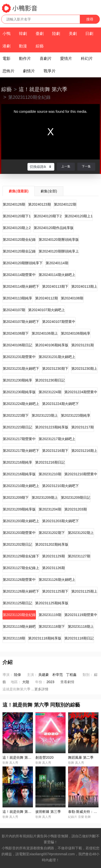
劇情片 (29, 71)
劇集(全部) (49, 191)
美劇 (73, 34)
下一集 (86, 166)
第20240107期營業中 (59, 322)
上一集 (66, 166)
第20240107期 (14, 310)
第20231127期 (79, 556)
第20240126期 (14, 204)
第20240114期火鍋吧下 (21, 286)
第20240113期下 (55, 286)
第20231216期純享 (17, 462)
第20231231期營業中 (19, 357)
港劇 (6, 46)
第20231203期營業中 (19, 533)
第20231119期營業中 (81, 615)
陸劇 (56, 34)
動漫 (23, 46)
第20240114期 (57, 263)
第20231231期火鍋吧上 (57, 357)
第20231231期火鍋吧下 (21, 369)
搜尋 (90, 19)
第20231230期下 (55, 369)
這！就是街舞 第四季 (19, 812)
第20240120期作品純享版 (54, 228)
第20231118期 (14, 638)
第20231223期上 (45, 415)
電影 (6, 59)
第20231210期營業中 (81, 474)
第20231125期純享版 (52, 603)
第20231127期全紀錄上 (21, 568)
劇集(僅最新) (19, 191)
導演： (8, 675)
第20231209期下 (16, 497)
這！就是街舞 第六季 (43, 89)
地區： (16, 682)
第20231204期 (50, 509)
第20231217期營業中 (19, 439)
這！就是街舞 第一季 (19, 757)
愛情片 (66, 59)
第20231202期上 (81, 533)
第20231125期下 (55, 591)
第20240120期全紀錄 (19, 240)
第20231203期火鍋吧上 (21, 521)
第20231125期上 (84, 591)
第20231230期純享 (17, 380)
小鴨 (6, 34)
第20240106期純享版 (52, 345)
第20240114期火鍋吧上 (57, 275)
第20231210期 (50, 474)
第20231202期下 (52, 533)
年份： (40, 682)
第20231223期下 (16, 415)
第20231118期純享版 (45, 638)
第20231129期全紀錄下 (21, 556)
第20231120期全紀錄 (19, 615)
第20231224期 (50, 392)
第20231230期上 (84, 369)
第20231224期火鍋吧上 (21, 404)
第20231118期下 (52, 626)
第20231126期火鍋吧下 (21, 591)
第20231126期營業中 (19, 580)
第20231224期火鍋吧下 (60, 404)
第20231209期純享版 (19, 509)
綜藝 (40, 46)
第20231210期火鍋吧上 (21, 486)
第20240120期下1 (17, 216)
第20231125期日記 (17, 603)
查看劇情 (67, 682)
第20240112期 (46, 298)
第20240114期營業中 (19, 275)
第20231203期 (76, 509)
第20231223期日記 (17, 427)
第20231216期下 (55, 451)
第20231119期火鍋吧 (19, 626)
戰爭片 (50, 71)
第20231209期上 (45, 497)
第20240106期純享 (76, 333)
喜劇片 (46, 59)
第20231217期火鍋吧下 (21, 451)
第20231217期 (83, 427)
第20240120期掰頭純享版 (59, 240)
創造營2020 (45, 757)
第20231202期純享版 (52, 544)
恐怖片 (8, 71)
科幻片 (87, 59)
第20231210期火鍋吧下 (60, 486)
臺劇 (40, 34)
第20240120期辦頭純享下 (23, 263)
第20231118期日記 (79, 638)
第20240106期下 (16, 333)
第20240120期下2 (48, 216)
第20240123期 (39, 204)
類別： (88, 675)
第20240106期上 (45, 333)
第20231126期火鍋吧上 (57, 580)
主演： (32, 675)
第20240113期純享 (17, 298)
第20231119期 (50, 615)
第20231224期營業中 (81, 392)
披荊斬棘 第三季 (48, 812)
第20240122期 (65, 204)
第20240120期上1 (79, 216)
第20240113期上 (84, 286)
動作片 (25, 59)
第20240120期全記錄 (19, 251)
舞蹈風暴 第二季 (81, 757)
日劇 (89, 34)
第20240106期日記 (17, 345)
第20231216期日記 (50, 462)
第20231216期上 (84, 451)
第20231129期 (53, 556)
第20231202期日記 (17, 544)
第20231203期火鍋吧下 (60, 521)
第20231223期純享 (76, 415)
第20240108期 (72, 298)
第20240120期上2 (17, 228)
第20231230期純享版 (19, 392)
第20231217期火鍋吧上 (57, 439)
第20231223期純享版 (52, 427)
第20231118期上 (81, 626)
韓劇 (23, 34)
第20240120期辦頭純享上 (59, 251)
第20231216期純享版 (19, 474)
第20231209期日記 (76, 497)
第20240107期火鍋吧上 (46, 310)
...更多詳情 (40, 689)
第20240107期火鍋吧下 (21, 322)
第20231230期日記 (50, 380)
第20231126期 (53, 568)
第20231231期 (83, 345)
